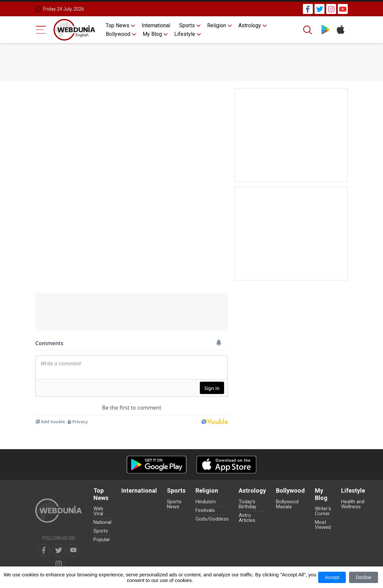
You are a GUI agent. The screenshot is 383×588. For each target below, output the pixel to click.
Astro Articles (247, 518)
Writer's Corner (323, 511)
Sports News (174, 504)
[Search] (308, 30)
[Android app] (157, 465)
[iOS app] (226, 465)
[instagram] (59, 564)
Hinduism (206, 502)
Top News (118, 25)
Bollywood (118, 34)
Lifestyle (185, 34)
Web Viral (98, 511)
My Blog (152, 34)
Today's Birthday (248, 504)
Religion (217, 25)
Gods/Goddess (212, 519)
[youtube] (73, 550)
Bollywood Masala (287, 504)
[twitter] (59, 550)
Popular (102, 539)
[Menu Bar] (41, 30)
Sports (187, 25)
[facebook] (44, 550)
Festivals (205, 510)
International (156, 25)
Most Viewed (323, 525)
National (102, 522)
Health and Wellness (353, 504)
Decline (364, 577)
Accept (332, 577)
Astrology (250, 25)
